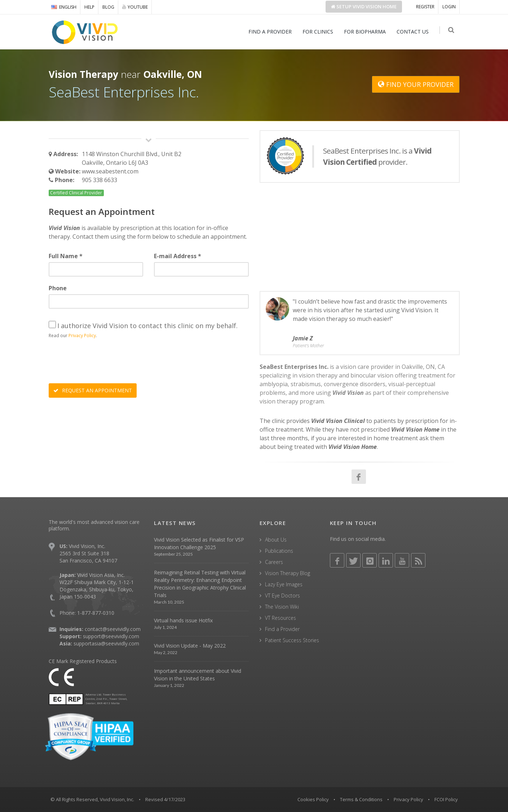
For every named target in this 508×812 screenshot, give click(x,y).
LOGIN (449, 7)
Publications (279, 551)
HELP (89, 7)
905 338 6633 (100, 180)
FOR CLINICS (319, 32)
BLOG (108, 7)
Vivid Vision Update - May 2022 (190, 646)
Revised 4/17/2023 (165, 799)
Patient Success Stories (292, 640)
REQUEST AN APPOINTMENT (93, 390)
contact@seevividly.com (113, 629)
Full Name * (66, 256)
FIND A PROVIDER (271, 32)
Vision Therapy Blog (288, 573)
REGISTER (425, 7)
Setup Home (364, 6)
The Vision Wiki (282, 607)
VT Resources (280, 618)
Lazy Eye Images (284, 584)
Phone (58, 288)
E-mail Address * (178, 256)
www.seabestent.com (110, 171)
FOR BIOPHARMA (366, 32)
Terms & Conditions (361, 799)
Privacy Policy (82, 336)
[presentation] (103, 362)
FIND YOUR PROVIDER (416, 84)
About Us (276, 540)
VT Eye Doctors (282, 595)
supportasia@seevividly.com (106, 643)
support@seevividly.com (111, 636)
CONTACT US (414, 32)
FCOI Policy (446, 799)
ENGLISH (64, 7)
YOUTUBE (135, 7)
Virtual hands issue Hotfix (183, 620)
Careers (274, 562)
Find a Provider (282, 629)
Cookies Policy (313, 799)
